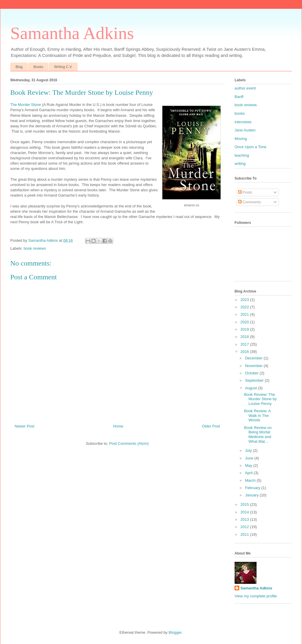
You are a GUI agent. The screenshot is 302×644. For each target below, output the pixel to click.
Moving (241, 139)
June (250, 458)
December (255, 358)
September (255, 380)
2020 (245, 322)
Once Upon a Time (250, 147)
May (249, 465)
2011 (245, 534)
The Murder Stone (26, 105)
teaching (242, 155)
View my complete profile (256, 596)
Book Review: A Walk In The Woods (257, 415)
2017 (245, 344)
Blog (19, 67)
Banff (239, 97)
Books (38, 67)
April (250, 473)
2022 (245, 307)
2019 (245, 329)
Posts (245, 192)
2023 (245, 300)
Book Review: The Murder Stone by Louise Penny (260, 399)
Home (118, 426)
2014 (245, 512)
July (249, 451)
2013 (245, 519)
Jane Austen (245, 130)
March (251, 480)
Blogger (175, 632)
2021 (245, 314)
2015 (245, 504)
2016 (245, 352)
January (252, 495)
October (252, 373)
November (255, 366)
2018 (245, 337)
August (252, 388)
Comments (250, 202)
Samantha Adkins (72, 33)
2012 (245, 527)
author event (245, 88)
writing (240, 164)
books (240, 113)
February (253, 488)
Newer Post (24, 426)
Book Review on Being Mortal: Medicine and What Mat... (258, 435)
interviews (243, 122)
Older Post (211, 426)
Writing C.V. (63, 67)
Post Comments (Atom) (129, 443)
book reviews (35, 248)
